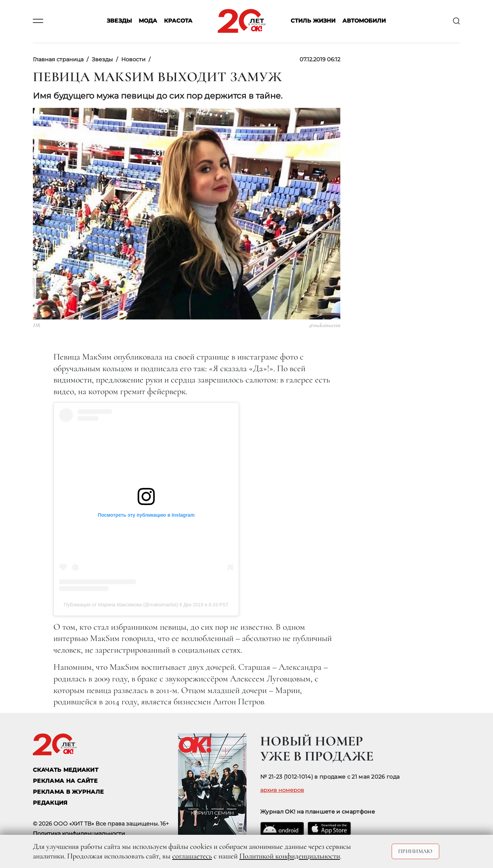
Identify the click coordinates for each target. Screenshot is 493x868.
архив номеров (282, 790)
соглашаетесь (192, 856)
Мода (148, 21)
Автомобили (364, 21)
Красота (178, 21)
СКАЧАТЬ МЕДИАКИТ (66, 770)
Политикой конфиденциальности (290, 856)
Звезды (119, 21)
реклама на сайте (65, 781)
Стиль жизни (313, 21)
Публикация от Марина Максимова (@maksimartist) (121, 605)
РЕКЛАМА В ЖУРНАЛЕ (68, 792)
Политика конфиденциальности (79, 834)
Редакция (50, 803)
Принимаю (415, 851)
